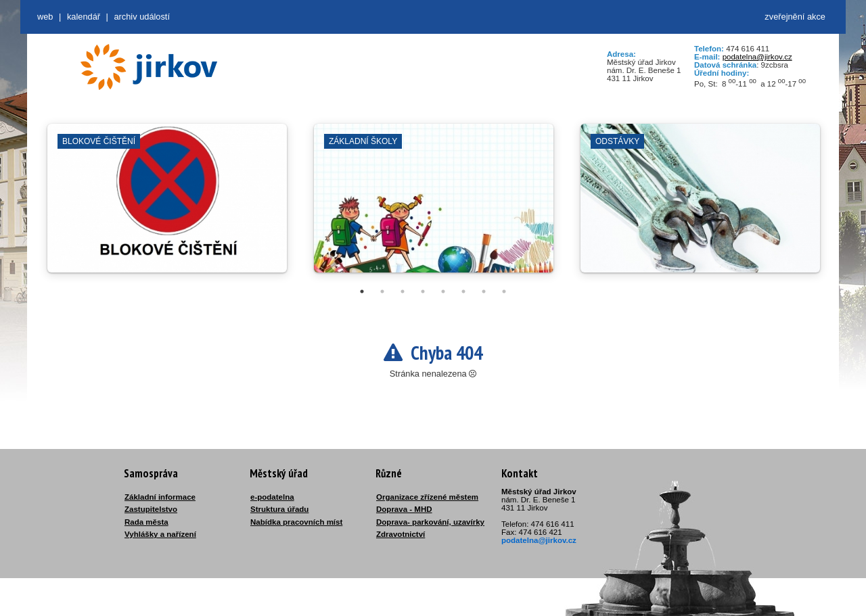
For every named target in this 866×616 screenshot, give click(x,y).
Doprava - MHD (404, 509)
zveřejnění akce (795, 17)
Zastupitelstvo (151, 509)
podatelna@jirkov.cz (757, 57)
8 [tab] (504, 291)
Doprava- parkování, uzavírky (430, 522)
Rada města (146, 522)
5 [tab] (443, 291)
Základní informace (160, 497)
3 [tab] (403, 291)
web (45, 17)
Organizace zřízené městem (427, 497)
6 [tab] (463, 291)
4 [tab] (423, 291)
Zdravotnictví (401, 534)
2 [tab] (382, 291)
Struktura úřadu (279, 509)
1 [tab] (362, 291)
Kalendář (84, 17)
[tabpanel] (167, 205)
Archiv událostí (142, 17)
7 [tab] (484, 291)
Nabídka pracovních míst (296, 522)
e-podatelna (272, 497)
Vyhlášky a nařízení (160, 534)
